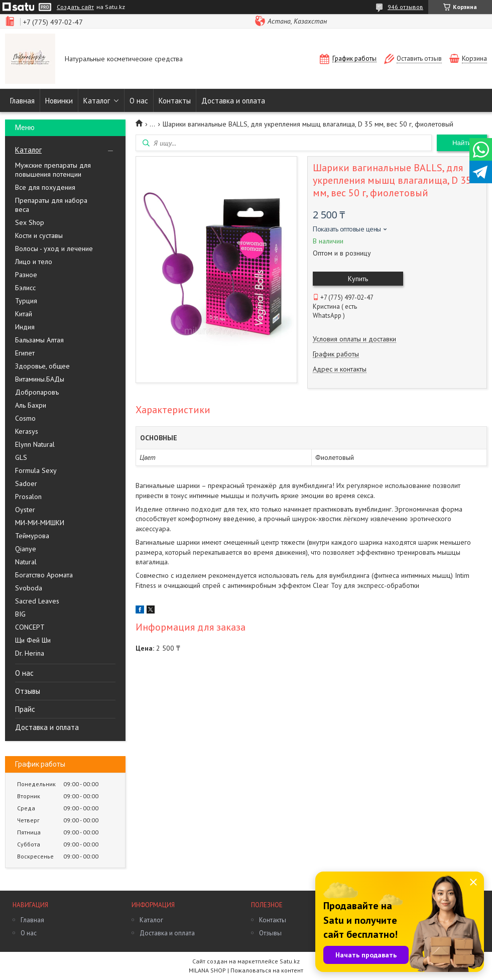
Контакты (175, 101)
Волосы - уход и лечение (54, 249)
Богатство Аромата (44, 575)
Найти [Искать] (462, 143)
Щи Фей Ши (33, 640)
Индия (25, 327)
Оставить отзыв (419, 58)
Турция (26, 301)
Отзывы (28, 691)
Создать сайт (75, 7)
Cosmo (25, 418)
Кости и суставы (39, 235)
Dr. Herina (30, 653)
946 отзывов (405, 7)
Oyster (25, 510)
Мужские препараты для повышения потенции (53, 170)
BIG (20, 614)
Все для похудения (45, 187)
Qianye (26, 549)
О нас (139, 101)
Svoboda (29, 588)
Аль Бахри (31, 405)
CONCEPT (30, 627)
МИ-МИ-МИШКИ (40, 523)
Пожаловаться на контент (267, 970)
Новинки (59, 101)
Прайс (25, 709)
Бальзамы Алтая (39, 340)
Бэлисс (25, 288)
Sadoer (26, 483)
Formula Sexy (36, 470)
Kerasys (27, 431)
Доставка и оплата (233, 101)
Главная (22, 101)
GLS (21, 457)
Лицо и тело (34, 262)
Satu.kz (290, 961)
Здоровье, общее (42, 366)
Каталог (97, 101)
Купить (358, 279)
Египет (25, 353)
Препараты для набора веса (51, 205)
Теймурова (32, 536)
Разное (26, 275)
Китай (24, 314)
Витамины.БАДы (40, 379)
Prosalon (28, 497)
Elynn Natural (35, 444)
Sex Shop (30, 222)
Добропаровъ (37, 392)
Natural (26, 562)
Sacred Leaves (37, 601)
